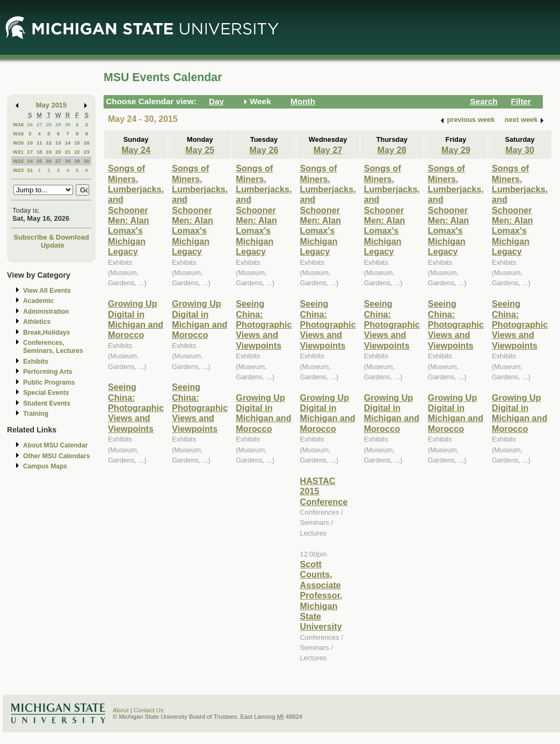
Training (36, 414)
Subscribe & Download (51, 237)
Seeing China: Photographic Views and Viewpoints (136, 408)
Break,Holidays (47, 333)
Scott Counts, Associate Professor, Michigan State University (321, 595)
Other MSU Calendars (57, 456)
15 (77, 143)
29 (58, 124)
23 (87, 152)
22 (77, 152)
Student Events (47, 403)
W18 (18, 124)
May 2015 (51, 105)
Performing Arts (48, 372)
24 (30, 161)
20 (58, 152)
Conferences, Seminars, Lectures (53, 347)
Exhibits (36, 362)
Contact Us (149, 710)
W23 (18, 170)
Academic (38, 301)
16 (87, 143)
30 (68, 124)
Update (53, 245)
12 (49, 143)
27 (39, 124)
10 (30, 143)
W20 (18, 143)
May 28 (392, 150)
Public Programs (49, 382)
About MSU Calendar (55, 445)
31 (30, 170)
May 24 (136, 150)
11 (39, 143)
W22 (18, 161)
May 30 (520, 150)
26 (30, 124)
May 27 (328, 150)
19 (49, 152)
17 (30, 152)
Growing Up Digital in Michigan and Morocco (136, 319)
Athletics (37, 322)
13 (58, 143)
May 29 (456, 150)
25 (39, 161)
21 (68, 152)
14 (68, 143)
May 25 (200, 150)
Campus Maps (45, 466)
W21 (18, 152)
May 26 (264, 150)
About (121, 710)
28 (49, 124)
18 (39, 152)
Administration (46, 312)
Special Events (46, 393)
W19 (18, 133)
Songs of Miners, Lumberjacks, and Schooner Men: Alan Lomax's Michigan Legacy (136, 210)
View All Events (47, 291)
